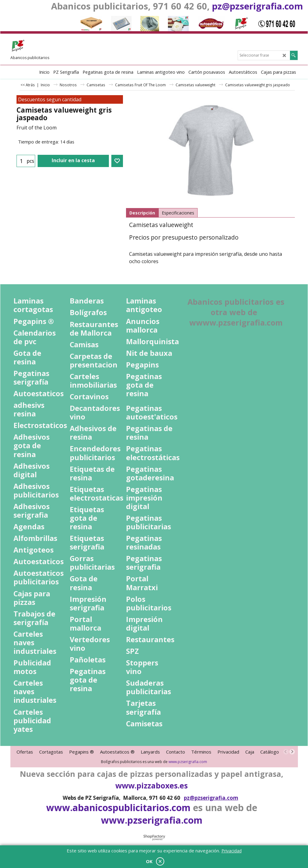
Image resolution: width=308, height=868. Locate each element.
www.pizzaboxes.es (152, 785)
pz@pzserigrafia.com (258, 6)
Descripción (142, 213)
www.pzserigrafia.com (188, 762)
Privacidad (232, 851)
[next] (292, 752)
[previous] (286, 752)
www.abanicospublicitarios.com (118, 808)
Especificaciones (178, 213)
